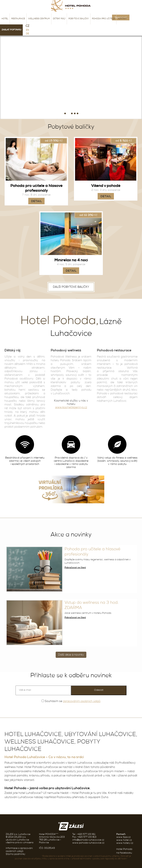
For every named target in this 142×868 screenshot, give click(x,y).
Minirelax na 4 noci (71, 261)
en (27, 30)
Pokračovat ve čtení (75, 568)
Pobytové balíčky (79, 19)
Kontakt (122, 19)
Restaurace (18, 19)
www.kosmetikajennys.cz (71, 408)
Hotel (5, 19)
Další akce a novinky (71, 655)
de (27, 34)
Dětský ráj (59, 19)
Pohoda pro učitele (103, 19)
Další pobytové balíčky (71, 287)
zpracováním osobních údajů (82, 701)
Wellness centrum (39, 19)
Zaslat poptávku (11, 30)
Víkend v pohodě (106, 186)
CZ (27, 26)
